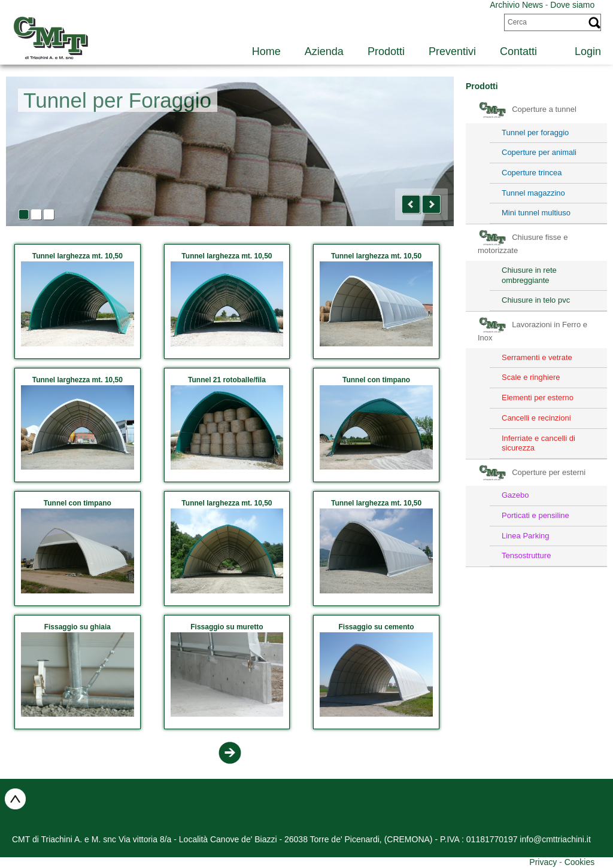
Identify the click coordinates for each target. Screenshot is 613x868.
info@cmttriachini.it (555, 839)
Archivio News (516, 5)
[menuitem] (581, 50)
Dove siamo (572, 5)
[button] (411, 204)
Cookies (580, 862)
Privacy (543, 862)
